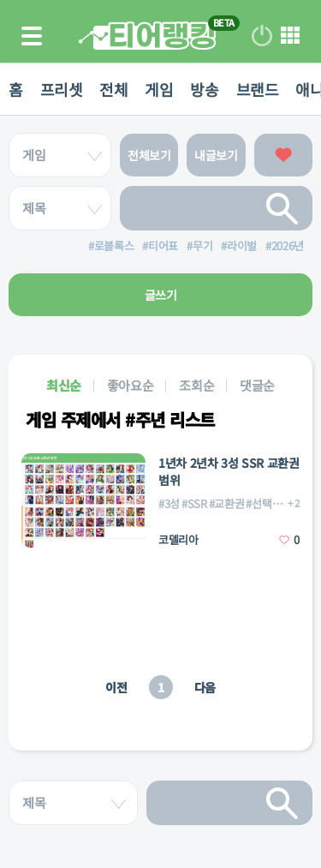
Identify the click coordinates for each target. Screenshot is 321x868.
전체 (113, 89)
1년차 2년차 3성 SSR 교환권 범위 (229, 471)
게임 (159, 89)
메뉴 (290, 36)
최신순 (64, 385)
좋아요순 (131, 385)
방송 (204, 89)
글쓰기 (161, 295)
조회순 (196, 385)
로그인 (262, 36)
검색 (282, 208)
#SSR (194, 503)
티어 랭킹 (147, 36)
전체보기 (149, 155)
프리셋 (62, 89)
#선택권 (264, 503)
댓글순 (257, 385)
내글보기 (216, 155)
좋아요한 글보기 (283, 155)
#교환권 (227, 503)
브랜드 (258, 89)
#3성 (169, 503)
